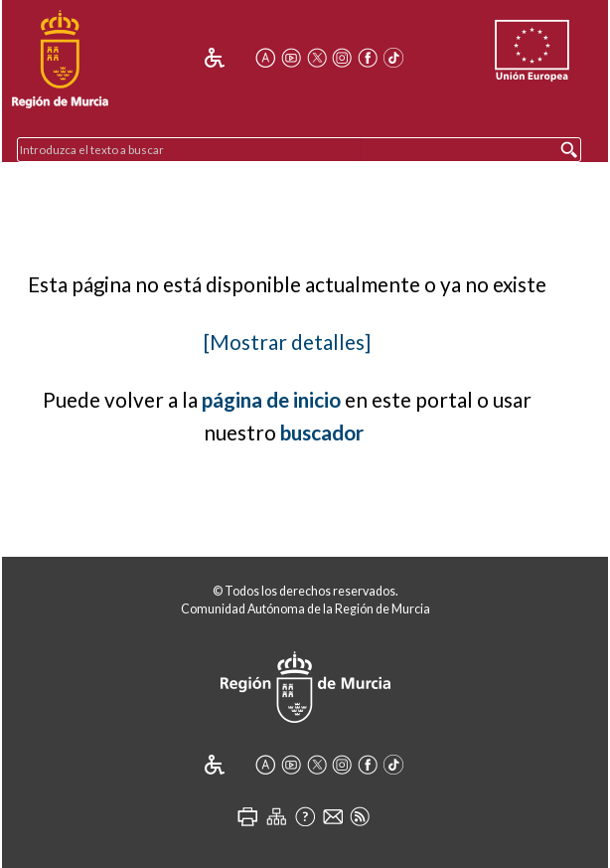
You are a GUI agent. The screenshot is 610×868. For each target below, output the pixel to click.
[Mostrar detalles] (287, 342)
